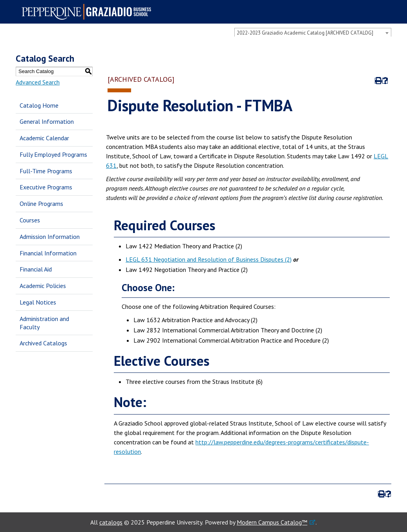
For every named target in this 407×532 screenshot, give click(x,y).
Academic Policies (43, 286)
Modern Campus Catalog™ (272, 522)
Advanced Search (38, 82)
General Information (47, 121)
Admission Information (50, 237)
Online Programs (41, 204)
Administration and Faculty (44, 323)
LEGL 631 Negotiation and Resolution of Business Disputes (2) (209, 259)
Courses (30, 220)
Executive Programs (46, 187)
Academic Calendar (44, 138)
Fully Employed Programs (53, 154)
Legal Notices (38, 302)
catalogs (111, 522)
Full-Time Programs (46, 171)
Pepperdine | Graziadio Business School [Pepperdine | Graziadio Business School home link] (89, 12)
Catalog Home (39, 105)
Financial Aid (36, 269)
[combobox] (313, 33)
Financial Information (48, 253)
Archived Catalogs (43, 343)
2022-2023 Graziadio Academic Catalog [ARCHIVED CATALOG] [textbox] (305, 33)
